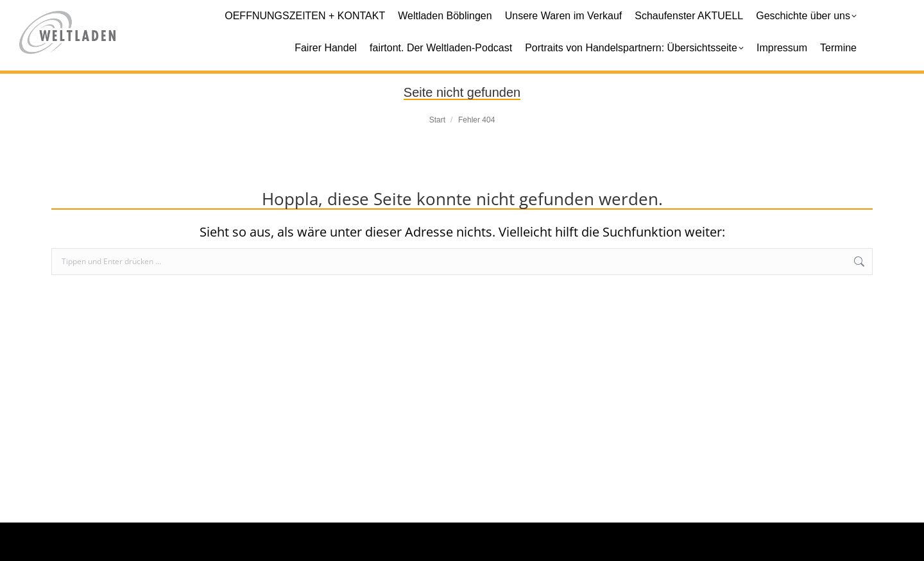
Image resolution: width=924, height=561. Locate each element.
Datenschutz (800, 541)
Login (866, 541)
